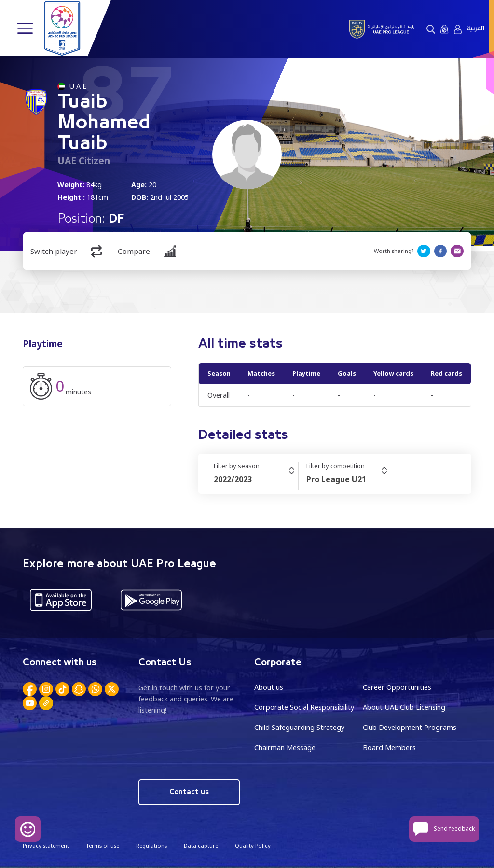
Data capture (201, 845)
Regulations (151, 845)
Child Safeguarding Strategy (299, 727)
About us (269, 687)
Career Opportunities (397, 687)
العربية (475, 29)
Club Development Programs (410, 727)
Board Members (389, 747)
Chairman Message (285, 747)
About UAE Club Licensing (404, 707)
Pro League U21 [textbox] (336, 479)
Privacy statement (46, 845)
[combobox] (256, 479)
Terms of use (103, 845)
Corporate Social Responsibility (304, 707)
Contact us (189, 791)
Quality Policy (253, 845)
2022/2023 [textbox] (233, 479)
